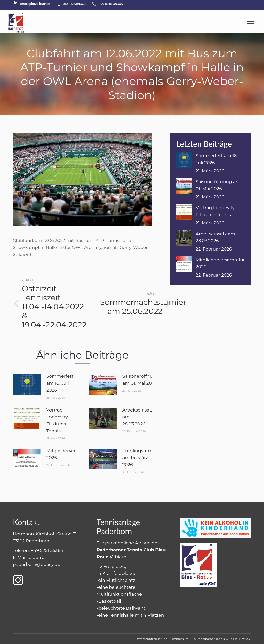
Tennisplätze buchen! (32, 3)
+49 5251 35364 (110, 4)
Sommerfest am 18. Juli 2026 (60, 383)
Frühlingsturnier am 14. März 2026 (140, 458)
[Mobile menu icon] (251, 22)
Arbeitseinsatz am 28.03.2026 (138, 417)
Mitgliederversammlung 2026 (73, 454)
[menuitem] (151, 639)
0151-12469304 (75, 4)
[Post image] (27, 384)
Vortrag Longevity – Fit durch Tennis (59, 420)
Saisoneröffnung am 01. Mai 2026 (141, 380)
